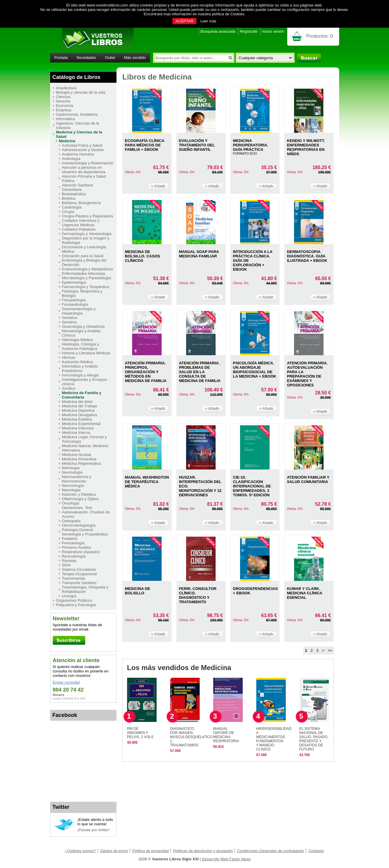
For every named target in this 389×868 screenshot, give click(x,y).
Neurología (71, 490)
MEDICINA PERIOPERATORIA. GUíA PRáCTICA (251, 145)
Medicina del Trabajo (80, 406)
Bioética (69, 198)
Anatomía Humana (78, 154)
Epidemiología (74, 282)
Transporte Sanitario (79, 583)
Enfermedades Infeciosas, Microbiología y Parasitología (87, 276)
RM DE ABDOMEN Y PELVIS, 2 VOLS (140, 733)
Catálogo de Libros (77, 77)
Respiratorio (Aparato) (81, 552)
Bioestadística (74, 194)
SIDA (66, 565)
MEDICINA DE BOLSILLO (138, 591)
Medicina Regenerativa (82, 463)
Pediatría (70, 539)
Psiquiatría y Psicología (76, 605)
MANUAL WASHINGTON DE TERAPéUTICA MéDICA (147, 482)
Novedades (86, 58)
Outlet (110, 58)
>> (330, 650)
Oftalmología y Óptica (80, 499)
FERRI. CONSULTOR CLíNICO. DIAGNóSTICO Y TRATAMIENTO (198, 595)
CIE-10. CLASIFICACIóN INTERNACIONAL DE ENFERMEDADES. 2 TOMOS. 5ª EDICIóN (252, 486)
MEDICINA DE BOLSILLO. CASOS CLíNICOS (143, 256)
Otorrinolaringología (79, 525)
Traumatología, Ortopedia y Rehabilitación (85, 589)
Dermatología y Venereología (87, 234)
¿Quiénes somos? (80, 851)
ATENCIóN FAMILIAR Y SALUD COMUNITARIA (308, 480)
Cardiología (72, 207)
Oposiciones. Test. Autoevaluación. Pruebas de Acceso (86, 512)
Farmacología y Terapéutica (86, 287)
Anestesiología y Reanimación (88, 163)
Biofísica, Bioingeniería (81, 203)
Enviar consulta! (67, 682)
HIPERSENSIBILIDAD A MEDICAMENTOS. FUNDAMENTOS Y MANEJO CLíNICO (274, 739)
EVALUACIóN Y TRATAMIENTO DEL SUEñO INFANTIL (197, 145)
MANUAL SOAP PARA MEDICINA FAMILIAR (199, 254)
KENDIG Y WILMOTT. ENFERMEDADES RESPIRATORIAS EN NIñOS (306, 147)
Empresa (64, 110)
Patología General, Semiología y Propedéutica (85, 532)
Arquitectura (66, 88)
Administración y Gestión (83, 150)
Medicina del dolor (78, 402)
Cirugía (68, 212)
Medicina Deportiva (78, 410)
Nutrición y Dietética (79, 494)
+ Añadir (158, 186)
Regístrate (249, 31)
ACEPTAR (184, 21)
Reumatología (74, 556)
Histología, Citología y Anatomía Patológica (81, 346)
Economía (65, 106)
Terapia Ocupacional (79, 574)
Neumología (72, 472)
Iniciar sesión (273, 31)
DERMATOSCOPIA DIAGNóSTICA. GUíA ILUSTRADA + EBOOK (307, 256)
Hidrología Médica (77, 340)
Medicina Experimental (81, 424)
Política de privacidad (150, 851)
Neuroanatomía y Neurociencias (77, 479)
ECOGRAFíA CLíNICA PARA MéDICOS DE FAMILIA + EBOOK (145, 145)
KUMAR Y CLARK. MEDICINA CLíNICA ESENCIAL (305, 593)
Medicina (67, 141)
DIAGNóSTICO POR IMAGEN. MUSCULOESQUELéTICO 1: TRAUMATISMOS (191, 737)
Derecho (63, 101)
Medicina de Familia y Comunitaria (82, 395)
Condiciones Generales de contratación (271, 851)
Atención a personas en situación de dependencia (84, 170)
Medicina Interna (76, 433)
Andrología (71, 159)
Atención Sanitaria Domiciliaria (78, 187)
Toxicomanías (74, 578)
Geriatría (69, 322)
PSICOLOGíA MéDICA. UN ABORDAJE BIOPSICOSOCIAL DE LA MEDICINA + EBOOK (255, 370)
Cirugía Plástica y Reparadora (87, 216)
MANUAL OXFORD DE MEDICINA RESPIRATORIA (226, 735)
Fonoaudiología (75, 304)
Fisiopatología (74, 300)
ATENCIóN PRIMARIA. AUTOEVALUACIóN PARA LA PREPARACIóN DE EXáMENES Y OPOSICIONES (307, 374)
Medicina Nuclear (77, 455)
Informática (65, 119)
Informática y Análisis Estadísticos (80, 368)
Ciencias (63, 97)
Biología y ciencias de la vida (81, 92)
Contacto (316, 851)
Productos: (320, 36)
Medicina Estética (77, 419)
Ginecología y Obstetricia (83, 326)
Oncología (71, 503)
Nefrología (71, 468)
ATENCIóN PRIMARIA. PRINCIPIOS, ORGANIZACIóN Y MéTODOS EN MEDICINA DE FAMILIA (146, 372)
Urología (69, 596)
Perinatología (73, 543)
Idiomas (69, 357)
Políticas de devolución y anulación (203, 851)
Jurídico (69, 388)
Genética (70, 318)
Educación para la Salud (83, 256)
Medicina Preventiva (79, 459)
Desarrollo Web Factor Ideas (226, 859)
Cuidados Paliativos (79, 229)
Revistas (69, 561)
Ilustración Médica (77, 362)
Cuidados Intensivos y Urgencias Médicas (81, 223)
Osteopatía (71, 521)
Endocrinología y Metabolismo (88, 269)
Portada (61, 58)
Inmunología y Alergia (80, 375)
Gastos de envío (114, 851)
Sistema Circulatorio (79, 569)
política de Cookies (228, 14)
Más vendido (135, 58)
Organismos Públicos (74, 600)
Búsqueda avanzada (218, 31)
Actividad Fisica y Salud (82, 145)
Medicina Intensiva (78, 428)
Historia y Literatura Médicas (86, 353)
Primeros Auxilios (77, 547)
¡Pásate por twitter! (94, 830)
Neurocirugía (73, 486)
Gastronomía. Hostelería (77, 114)
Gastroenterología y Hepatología (79, 311)
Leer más (208, 21)
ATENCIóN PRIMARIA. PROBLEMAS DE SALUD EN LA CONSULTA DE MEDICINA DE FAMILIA (200, 372)
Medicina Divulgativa (79, 415)
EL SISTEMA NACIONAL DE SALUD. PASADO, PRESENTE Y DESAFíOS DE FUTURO (314, 739)
